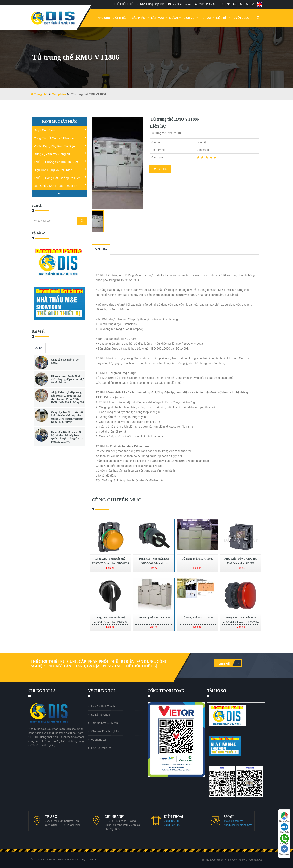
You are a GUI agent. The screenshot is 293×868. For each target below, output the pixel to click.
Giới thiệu (101, 249)
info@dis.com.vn (233, 821)
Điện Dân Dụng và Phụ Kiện (53, 170)
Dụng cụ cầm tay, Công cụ (52, 154)
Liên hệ (230, 663)
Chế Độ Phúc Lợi (101, 748)
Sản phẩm (140, 18)
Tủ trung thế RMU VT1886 (174, 119)
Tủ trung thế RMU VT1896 (197, 618)
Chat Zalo (284, 828)
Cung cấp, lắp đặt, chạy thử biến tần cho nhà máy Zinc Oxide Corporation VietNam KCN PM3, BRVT (67, 417)
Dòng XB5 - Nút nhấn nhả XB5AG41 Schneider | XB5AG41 (154, 563)
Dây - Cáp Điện (44, 130)
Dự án (39, 348)
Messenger (284, 850)
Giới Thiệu (121, 18)
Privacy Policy (237, 860)
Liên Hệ (223, 18)
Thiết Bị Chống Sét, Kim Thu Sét (56, 162)
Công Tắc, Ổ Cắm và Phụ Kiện (55, 138)
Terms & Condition (213, 860)
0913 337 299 (172, 825)
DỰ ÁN (175, 18)
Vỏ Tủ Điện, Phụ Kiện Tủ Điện (54, 146)
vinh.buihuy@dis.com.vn (238, 825)
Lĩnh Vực (159, 18)
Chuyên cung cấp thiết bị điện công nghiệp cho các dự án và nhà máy (67, 379)
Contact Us (256, 860)
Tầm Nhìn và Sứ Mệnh (104, 723)
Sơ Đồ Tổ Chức (101, 715)
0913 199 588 (172, 821)
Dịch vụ (191, 18)
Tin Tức (207, 18)
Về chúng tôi (98, 740)
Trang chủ (102, 18)
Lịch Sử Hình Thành (103, 706)
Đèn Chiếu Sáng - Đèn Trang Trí (56, 186)
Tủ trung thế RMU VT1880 (197, 559)
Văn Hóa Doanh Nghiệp (105, 731)
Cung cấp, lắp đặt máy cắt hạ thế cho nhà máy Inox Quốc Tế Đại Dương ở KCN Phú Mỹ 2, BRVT (67, 437)
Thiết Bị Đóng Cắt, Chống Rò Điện (57, 178)
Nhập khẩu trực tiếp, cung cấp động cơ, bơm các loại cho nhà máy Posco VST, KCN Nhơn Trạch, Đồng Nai (67, 397)
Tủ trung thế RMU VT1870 (154, 618)
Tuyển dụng (242, 18)
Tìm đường (284, 817)
